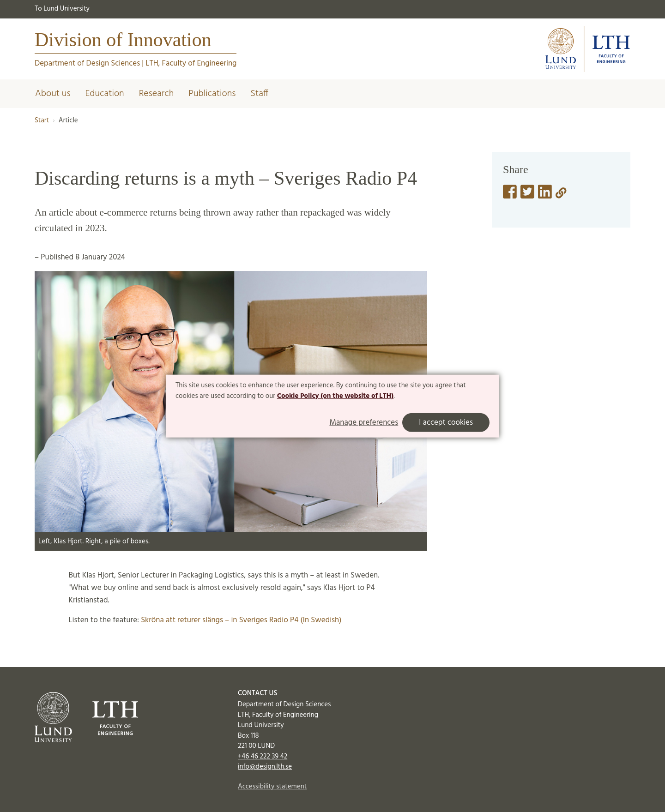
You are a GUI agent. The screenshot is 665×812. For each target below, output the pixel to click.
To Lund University (62, 9)
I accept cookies (446, 423)
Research (157, 94)
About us (53, 94)
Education (105, 94)
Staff (259, 94)
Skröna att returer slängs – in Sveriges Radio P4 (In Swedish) (241, 620)
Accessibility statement (272, 787)
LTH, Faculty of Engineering (191, 63)
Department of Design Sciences (87, 63)
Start (42, 120)
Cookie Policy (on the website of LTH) (335, 396)
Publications (212, 94)
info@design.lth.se (265, 767)
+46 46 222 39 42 (263, 757)
